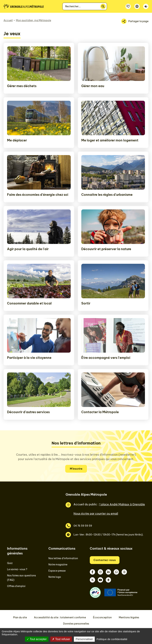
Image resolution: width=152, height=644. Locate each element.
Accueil (8, 20)
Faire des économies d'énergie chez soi (38, 195)
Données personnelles (76, 624)
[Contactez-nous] (128, 6)
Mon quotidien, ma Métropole (33, 20)
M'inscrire (76, 469)
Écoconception (102, 617)
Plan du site (20, 617)
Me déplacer (17, 140)
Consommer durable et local (29, 303)
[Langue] (137, 6)
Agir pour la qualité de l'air (28, 249)
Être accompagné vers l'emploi (106, 358)
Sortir (86, 303)
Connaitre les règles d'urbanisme (107, 195)
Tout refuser (61, 639)
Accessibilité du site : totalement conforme (60, 617)
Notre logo (55, 577)
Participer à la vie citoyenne (29, 358)
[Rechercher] (103, 6)
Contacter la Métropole (100, 412)
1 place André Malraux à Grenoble (122, 504)
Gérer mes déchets (22, 86)
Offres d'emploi (16, 586)
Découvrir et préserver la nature (106, 249)
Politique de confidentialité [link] (112, 639)
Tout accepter (37, 639)
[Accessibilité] (146, 6)
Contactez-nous (105, 560)
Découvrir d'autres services (28, 412)
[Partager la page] (135, 21)
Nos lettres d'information (63, 558)
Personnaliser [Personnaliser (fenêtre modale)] (84, 639)
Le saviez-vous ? (17, 569)
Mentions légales (129, 617)
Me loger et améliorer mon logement (110, 140)
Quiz (10, 563)
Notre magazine (58, 565)
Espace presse (57, 571)
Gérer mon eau (93, 86)
